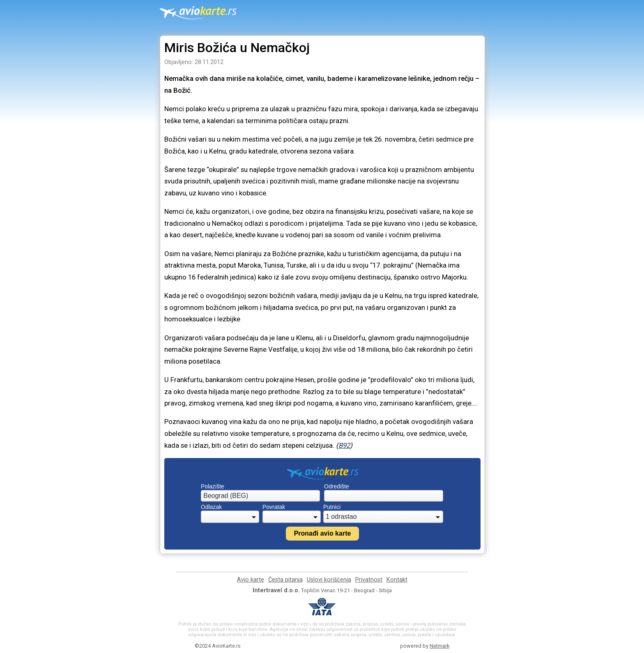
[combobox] (260, 496)
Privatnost (369, 580)
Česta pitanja (285, 580)
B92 (344, 445)
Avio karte (251, 580)
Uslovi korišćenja (329, 580)
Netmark (439, 646)
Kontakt (397, 580)
